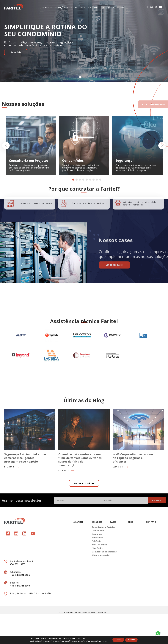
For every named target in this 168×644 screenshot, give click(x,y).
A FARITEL (48, 7)
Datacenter (97, 564)
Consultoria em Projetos (99, 554)
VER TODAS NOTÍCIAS (84, 500)
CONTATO (122, 7)
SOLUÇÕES (62, 7)
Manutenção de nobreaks (99, 578)
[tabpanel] (84, 41)
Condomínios (98, 557)
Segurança (97, 561)
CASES (74, 7)
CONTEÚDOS (108, 7)
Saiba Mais (18, 56)
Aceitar (117, 640)
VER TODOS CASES (127, 266)
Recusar (133, 640)
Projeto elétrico (99, 571)
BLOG (97, 7)
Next (162, 156)
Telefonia (96, 568)
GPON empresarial (99, 582)
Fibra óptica (97, 575)
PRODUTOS (85, 7)
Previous (6, 156)
